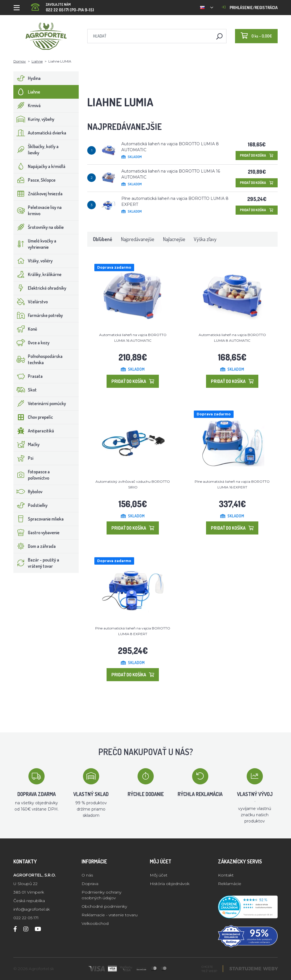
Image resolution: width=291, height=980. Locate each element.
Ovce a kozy (32, 343)
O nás (87, 875)
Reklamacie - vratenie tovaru (110, 915)
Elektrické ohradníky (40, 288)
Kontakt (226, 875)
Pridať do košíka (257, 155)
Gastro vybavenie (37, 533)
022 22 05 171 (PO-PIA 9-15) (63, 6)
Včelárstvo (31, 302)
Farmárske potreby (38, 315)
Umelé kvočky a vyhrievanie (35, 244)
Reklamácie (230, 884)
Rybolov (28, 492)
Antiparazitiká (34, 431)
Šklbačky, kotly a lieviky (36, 150)
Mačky (27, 444)
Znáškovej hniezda (38, 194)
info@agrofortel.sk (32, 909)
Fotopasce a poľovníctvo (32, 475)
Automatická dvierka (40, 133)
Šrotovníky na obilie (39, 227)
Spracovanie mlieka (39, 519)
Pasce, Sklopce (35, 180)
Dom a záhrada (35, 546)
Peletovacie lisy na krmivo (38, 210)
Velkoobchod (95, 923)
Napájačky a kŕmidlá (40, 166)
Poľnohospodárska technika (38, 359)
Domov (20, 61)
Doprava (90, 884)
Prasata (28, 376)
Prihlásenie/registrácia (250, 8)
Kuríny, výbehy (34, 119)
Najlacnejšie (174, 239)
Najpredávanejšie (138, 239)
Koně (25, 329)
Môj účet (159, 875)
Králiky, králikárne (38, 274)
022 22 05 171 (26, 918)
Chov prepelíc (33, 417)
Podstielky (31, 505)
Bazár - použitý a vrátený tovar (36, 563)
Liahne (37, 61)
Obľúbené (103, 239)
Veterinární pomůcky (40, 403)
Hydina (27, 78)
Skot (25, 390)
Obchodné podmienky (104, 906)
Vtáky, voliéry (33, 261)
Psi (23, 458)
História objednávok (170, 884)
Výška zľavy (205, 239)
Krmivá (27, 105)
